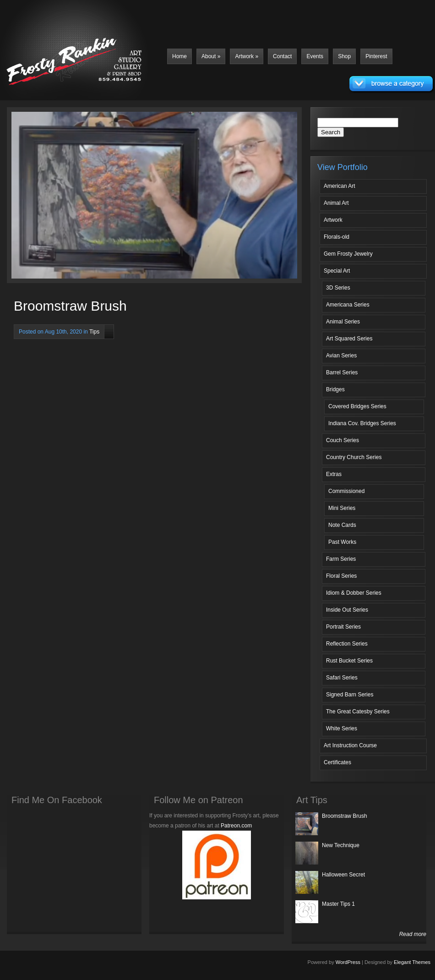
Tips (94, 332)
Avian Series (341, 356)
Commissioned (346, 491)
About (211, 56)
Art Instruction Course (350, 745)
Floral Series (341, 576)
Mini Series (342, 508)
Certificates (337, 762)
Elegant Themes (412, 962)
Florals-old (337, 237)
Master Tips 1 (338, 904)
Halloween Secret (343, 875)
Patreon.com (236, 826)
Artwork (247, 56)
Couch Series (343, 440)
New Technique (341, 845)
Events (315, 56)
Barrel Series (342, 372)
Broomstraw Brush (345, 816)
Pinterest (376, 56)
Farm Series (341, 559)
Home (179, 56)
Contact (282, 56)
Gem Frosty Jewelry (348, 254)
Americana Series (348, 305)
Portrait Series (343, 627)
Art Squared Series (349, 339)
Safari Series (342, 678)
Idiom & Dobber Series (354, 593)
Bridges (335, 389)
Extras (334, 474)
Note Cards (342, 525)
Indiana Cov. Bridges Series (362, 423)
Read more (413, 934)
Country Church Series (354, 457)
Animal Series (343, 322)
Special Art (337, 271)
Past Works (342, 542)
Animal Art (336, 203)
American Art (340, 186)
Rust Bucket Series (349, 661)
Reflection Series (347, 644)
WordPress (348, 962)
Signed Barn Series (350, 695)
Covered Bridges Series (357, 406)
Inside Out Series (347, 610)
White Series (342, 728)
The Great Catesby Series (358, 712)
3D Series (338, 288)
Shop (344, 56)
